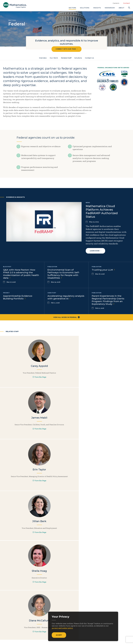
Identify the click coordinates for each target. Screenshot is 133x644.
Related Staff (66, 58)
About (121, 8)
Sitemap (98, 638)
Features (114, 624)
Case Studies (116, 613)
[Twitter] (5, 631)
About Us (82, 610)
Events (99, 617)
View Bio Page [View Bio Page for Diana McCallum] (111, 433)
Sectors (72, 8)
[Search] (129, 8)
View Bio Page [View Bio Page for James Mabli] (66, 384)
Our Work (53, 58)
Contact (127, 3)
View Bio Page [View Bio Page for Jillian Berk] (22, 433)
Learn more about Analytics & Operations (83, 472)
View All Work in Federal (67, 318)
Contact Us (91, 58)
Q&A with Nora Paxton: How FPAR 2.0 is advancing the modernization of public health (22, 275)
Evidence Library (118, 620)
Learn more (96, 251)
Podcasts (114, 627)
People (99, 620)
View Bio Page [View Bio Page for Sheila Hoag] (66, 433)
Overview (41, 58)
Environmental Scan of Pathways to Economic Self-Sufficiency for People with (64, 275)
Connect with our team (67, 49)
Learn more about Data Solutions (116, 472)
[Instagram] (18, 631)
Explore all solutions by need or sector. (50, 503)
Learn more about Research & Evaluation (17, 503)
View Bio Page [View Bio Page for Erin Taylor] (111, 384)
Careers (116, 3)
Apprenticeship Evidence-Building (18, 298)
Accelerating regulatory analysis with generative (66, 298)
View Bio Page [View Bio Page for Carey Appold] (22, 382)
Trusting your (103, 270)
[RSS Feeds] (22, 631)
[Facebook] (9, 631)
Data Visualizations (119, 617)
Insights (97, 8)
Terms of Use (124, 638)
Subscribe (12, 623)
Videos (113, 630)
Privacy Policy (110, 638)
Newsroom (110, 8)
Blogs (113, 610)
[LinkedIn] (13, 631)
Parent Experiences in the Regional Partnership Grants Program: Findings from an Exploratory (108, 301)
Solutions (85, 8)
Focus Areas (83, 613)
